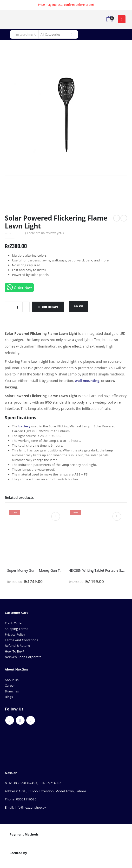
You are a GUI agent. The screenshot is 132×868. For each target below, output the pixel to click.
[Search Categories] (52, 34)
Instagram (31, 720)
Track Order (14, 623)
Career (10, 685)
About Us (12, 680)
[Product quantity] (17, 307)
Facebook (10, 720)
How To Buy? (14, 651)
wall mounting (87, 381)
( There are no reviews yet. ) (44, 233)
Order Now (19, 287)
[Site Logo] (18, 19)
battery (24, 426)
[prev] (117, 218)
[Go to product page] (35, 537)
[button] (122, 19)
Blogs (9, 697)
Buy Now (78, 306)
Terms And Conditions (21, 640)
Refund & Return (17, 646)
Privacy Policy (15, 634)
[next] (124, 218)
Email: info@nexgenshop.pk (26, 807)
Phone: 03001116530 (21, 799)
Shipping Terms (16, 629)
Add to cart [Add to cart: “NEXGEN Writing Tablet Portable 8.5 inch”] (117, 516)
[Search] (72, 34)
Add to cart (50, 307)
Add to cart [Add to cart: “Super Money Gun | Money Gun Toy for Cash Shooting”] (56, 516)
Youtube (20, 720)
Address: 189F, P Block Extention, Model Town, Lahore (45, 791)
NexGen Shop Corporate (23, 657)
